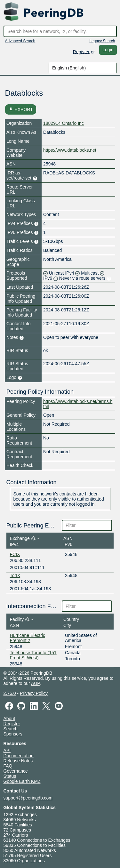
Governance (16, 771)
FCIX (15, 554)
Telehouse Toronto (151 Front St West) (33, 655)
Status (10, 776)
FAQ (8, 766)
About (9, 719)
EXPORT (21, 109)
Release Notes (18, 761)
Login (108, 50)
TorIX (15, 575)
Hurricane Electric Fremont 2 (28, 638)
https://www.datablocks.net (70, 150)
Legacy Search (102, 41)
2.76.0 (10, 693)
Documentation (19, 756)
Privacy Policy (34, 693)
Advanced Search (20, 41)
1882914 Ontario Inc (64, 123)
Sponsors (13, 734)
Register (81, 52)
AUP (35, 683)
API (7, 751)
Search (11, 729)
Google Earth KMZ (22, 781)
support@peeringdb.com (28, 798)
